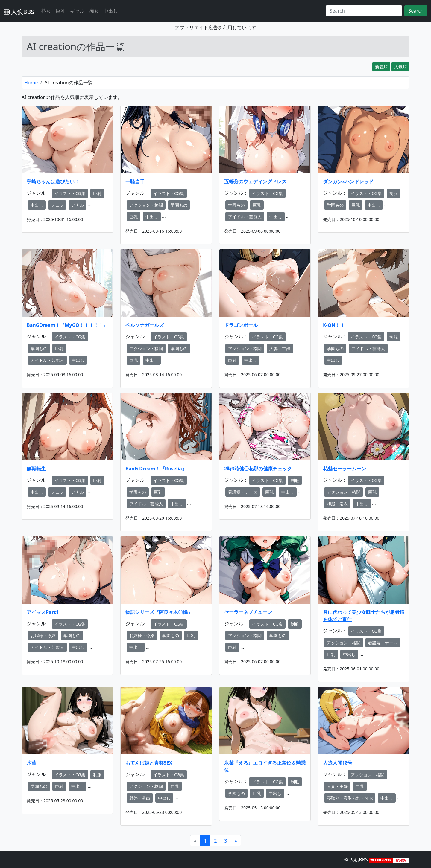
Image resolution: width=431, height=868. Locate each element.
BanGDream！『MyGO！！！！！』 (67, 325)
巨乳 (60, 11)
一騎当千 (135, 181)
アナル (78, 205)
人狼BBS (19, 12)
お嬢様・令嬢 (43, 636)
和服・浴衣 (337, 504)
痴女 (94, 11)
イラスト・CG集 (70, 193)
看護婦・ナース (243, 492)
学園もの (179, 205)
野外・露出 (140, 798)
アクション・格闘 (146, 205)
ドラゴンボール (241, 325)
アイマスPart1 (43, 612)
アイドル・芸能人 (245, 217)
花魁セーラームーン (345, 469)
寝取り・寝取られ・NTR (350, 798)
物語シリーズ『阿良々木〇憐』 (159, 612)
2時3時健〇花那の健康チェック (258, 469)
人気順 (400, 67)
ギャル (77, 11)
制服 (394, 193)
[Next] (236, 841)
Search (416, 11)
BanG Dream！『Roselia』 (156, 469)
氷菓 (31, 763)
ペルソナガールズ (145, 325)
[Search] (364, 11)
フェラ (57, 205)
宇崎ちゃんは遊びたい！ (53, 181)
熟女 (46, 11)
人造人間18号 (338, 763)
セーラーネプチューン (248, 612)
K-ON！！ (334, 325)
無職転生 (36, 469)
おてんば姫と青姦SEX (149, 763)
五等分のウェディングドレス (255, 181)
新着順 (381, 67)
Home (31, 83)
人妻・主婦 (280, 348)
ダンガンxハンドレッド (348, 181)
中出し (111, 11)
